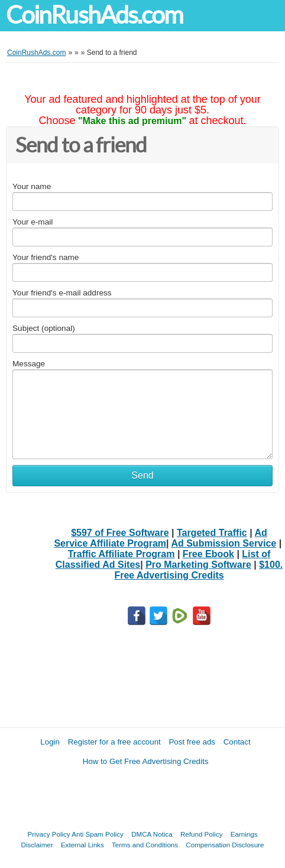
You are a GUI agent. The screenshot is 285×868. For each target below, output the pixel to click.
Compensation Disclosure (225, 845)
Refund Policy (202, 834)
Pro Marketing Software (198, 565)
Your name (32, 186)
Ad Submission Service (224, 543)
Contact (237, 742)
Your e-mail (33, 222)
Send (142, 475)
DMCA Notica (152, 834)
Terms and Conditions (145, 845)
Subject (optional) (44, 328)
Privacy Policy (49, 834)
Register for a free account (114, 742)
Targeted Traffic (212, 533)
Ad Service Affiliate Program (160, 538)
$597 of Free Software (120, 533)
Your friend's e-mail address (62, 293)
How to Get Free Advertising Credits (146, 761)
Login (50, 742)
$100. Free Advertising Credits (198, 570)
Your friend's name (46, 257)
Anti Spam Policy (98, 834)
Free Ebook (208, 554)
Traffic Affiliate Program (122, 554)
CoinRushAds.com (94, 15)
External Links (82, 845)
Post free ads (192, 742)
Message (29, 364)
